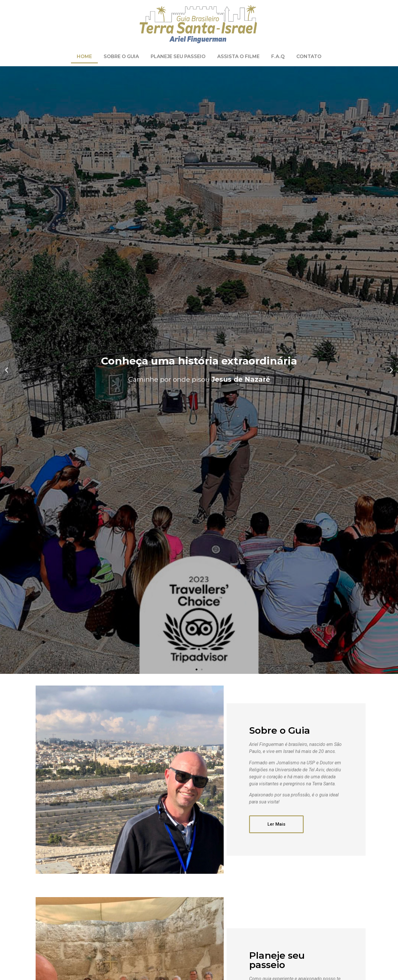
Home (84, 56)
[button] (197, 669)
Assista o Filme (238, 56)
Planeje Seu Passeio (178, 56)
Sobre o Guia (121, 56)
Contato (309, 56)
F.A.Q (278, 56)
